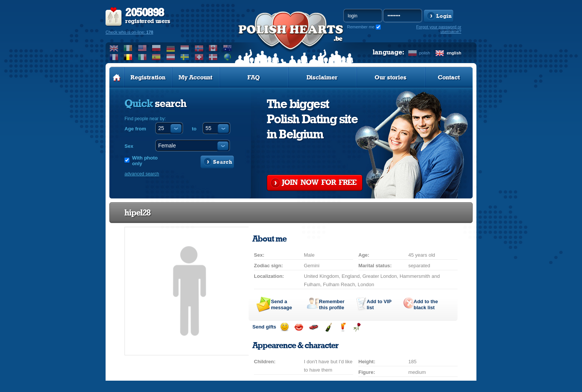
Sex (129, 146)
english (454, 53)
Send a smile (284, 327)
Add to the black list (426, 304)
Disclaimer (322, 77)
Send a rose (357, 327)
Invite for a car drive (314, 327)
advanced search (142, 174)
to (194, 129)
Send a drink (343, 327)
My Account (195, 77)
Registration (148, 77)
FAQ (254, 77)
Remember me (361, 27)
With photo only (145, 161)
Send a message (282, 304)
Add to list (379, 304)
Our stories (391, 77)
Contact (449, 77)
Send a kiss (299, 327)
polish (425, 53)
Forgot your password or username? (439, 29)
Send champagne (328, 327)
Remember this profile (332, 304)
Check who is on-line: (129, 32)
